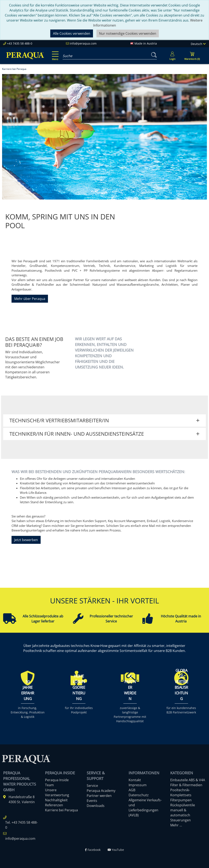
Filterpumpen (181, 800)
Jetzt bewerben (26, 540)
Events (92, 801)
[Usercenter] (172, 56)
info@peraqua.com (83, 43)
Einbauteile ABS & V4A (188, 780)
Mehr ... (176, 825)
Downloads (96, 806)
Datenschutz (139, 795)
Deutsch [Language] (198, 44)
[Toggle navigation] (54, 53)
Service (92, 786)
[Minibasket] (192, 56)
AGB (132, 790)
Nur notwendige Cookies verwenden (128, 33)
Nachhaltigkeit (56, 800)
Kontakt (135, 780)
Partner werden (99, 796)
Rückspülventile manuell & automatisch (183, 810)
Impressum (138, 785)
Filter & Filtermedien (186, 785)
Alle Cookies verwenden (72, 33)
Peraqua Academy (101, 791)
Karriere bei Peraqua (61, 810)
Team (49, 785)
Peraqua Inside (57, 780)
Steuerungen (181, 820)
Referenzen (54, 805)
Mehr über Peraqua (30, 299)
